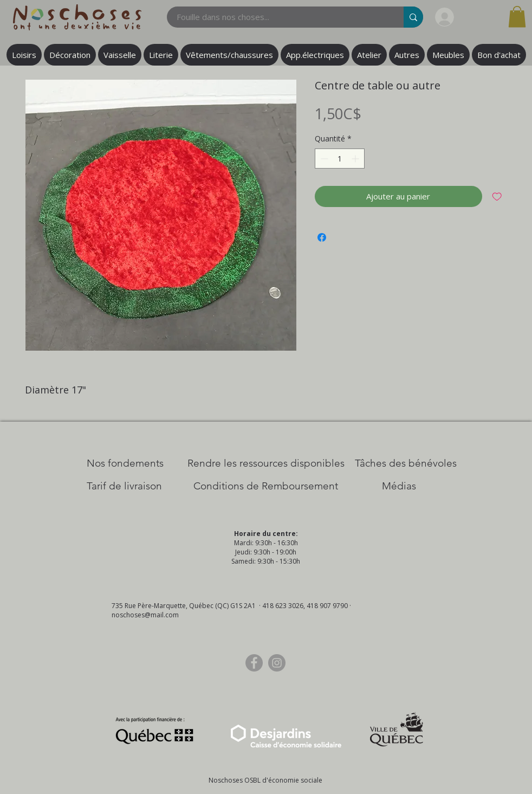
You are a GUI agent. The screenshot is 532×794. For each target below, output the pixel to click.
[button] (517, 17)
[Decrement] (323, 159)
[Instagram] (277, 663)
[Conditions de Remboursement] (266, 486)
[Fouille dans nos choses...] (279, 17)
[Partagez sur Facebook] (322, 237)
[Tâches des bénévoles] (406, 463)
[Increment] (356, 159)
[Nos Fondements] (125, 463)
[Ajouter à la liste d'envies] (497, 196)
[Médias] (399, 486)
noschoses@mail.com (145, 615)
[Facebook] (254, 663)
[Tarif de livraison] (124, 486)
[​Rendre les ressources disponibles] (266, 463)
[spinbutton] (340, 159)
